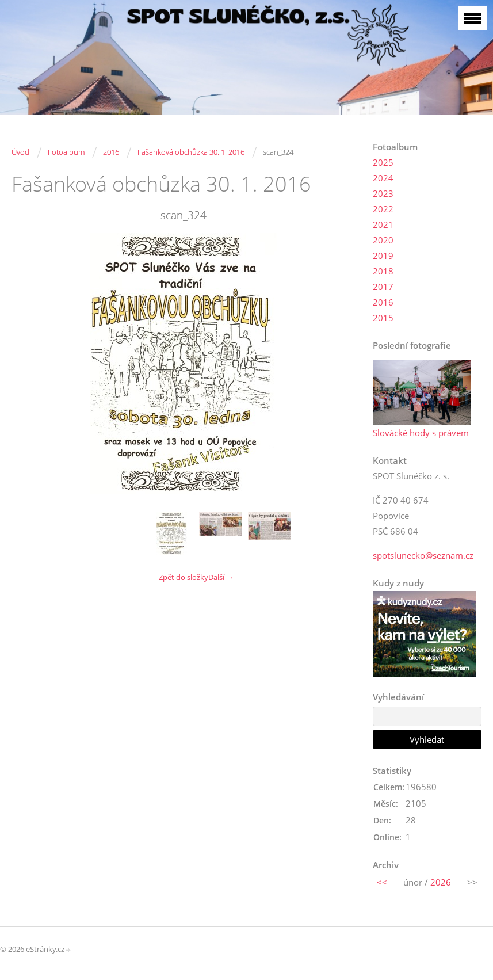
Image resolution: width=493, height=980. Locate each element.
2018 (383, 271)
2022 (383, 209)
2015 (383, 318)
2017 (383, 287)
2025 (383, 162)
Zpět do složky (184, 577)
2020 (383, 240)
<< (382, 882)
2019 (383, 256)
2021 (383, 224)
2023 (383, 193)
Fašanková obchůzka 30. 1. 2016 (191, 152)
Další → (221, 577)
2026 (441, 882)
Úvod (20, 152)
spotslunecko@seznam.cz (423, 555)
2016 (111, 152)
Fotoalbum (66, 152)
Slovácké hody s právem (421, 433)
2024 (383, 178)
